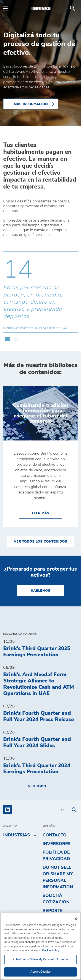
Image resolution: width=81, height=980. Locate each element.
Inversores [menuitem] (57, 844)
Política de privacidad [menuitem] (56, 856)
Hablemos (40, 591)
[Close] (76, 919)
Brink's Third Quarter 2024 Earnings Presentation (37, 769)
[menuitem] (73, 8)
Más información (31, 104)
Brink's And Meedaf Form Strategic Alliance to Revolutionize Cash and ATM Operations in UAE (39, 684)
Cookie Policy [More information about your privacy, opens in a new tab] (51, 951)
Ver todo (37, 786)
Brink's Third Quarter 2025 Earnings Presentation (37, 652)
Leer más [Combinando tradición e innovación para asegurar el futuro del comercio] (47, 513)
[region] (40, 946)
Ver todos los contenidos (40, 541)
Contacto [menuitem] (55, 835)
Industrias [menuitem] (17, 835)
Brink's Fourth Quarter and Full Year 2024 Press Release (39, 716)
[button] (8, 337)
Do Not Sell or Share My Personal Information (58, 877)
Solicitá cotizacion (56, 899)
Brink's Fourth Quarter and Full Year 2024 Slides (37, 742)
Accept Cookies (40, 972)
